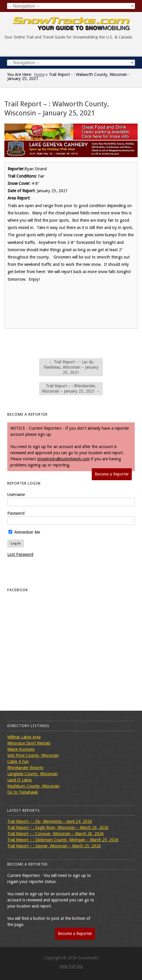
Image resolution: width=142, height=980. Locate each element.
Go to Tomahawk (23, 792)
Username (16, 495)
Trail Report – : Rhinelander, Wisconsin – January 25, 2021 (71, 388)
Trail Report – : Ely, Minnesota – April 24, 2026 (50, 821)
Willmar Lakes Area (24, 737)
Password (16, 513)
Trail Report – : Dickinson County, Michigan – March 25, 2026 (63, 840)
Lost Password (20, 554)
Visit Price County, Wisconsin (33, 755)
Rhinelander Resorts (25, 768)
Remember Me (24, 532)
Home (39, 74)
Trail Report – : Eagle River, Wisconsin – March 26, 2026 (58, 828)
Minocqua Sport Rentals (29, 743)
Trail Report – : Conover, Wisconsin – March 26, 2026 (56, 834)
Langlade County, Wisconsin (32, 774)
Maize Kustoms (21, 749)
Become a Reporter (112, 474)
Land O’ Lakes (20, 780)
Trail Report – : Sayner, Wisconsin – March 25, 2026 (54, 846)
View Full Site (71, 966)
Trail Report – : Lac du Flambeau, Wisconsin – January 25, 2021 (71, 367)
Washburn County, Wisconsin (33, 786)
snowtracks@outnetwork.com (63, 459)
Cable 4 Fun (18, 762)
